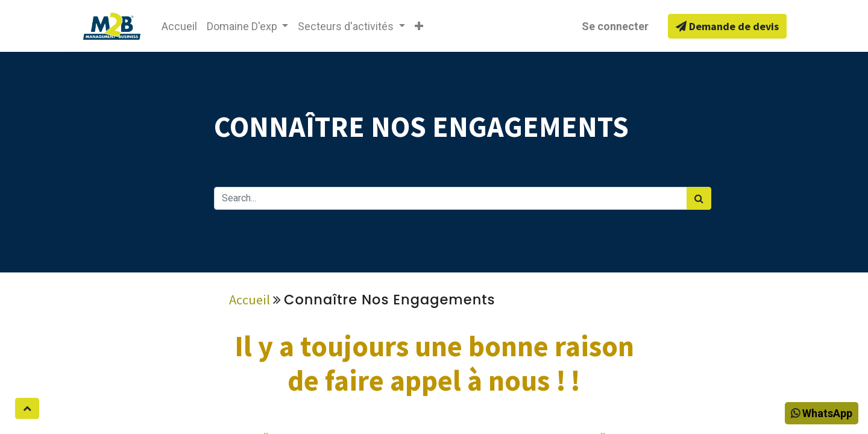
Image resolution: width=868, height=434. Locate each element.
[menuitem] (179, 26)
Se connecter (615, 26)
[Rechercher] (699, 198)
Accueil (250, 300)
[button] (419, 26)
